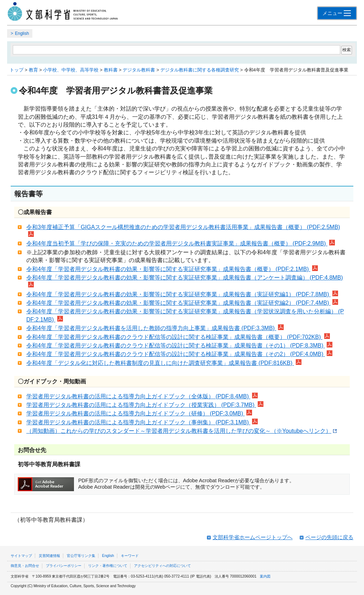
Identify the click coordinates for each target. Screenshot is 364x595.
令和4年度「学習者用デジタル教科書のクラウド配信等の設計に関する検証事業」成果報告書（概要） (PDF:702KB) (178, 337)
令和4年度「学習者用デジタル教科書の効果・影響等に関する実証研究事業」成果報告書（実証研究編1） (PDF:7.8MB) (182, 294)
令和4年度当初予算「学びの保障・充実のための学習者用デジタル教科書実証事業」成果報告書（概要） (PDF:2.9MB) (181, 243)
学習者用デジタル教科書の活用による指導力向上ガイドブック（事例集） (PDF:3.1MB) (142, 422)
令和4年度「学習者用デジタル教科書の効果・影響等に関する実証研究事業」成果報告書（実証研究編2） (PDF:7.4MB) (182, 303)
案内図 (265, 576)
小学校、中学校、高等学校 (71, 70)
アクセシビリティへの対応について (162, 566)
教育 (33, 70)
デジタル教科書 (139, 70)
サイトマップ (21, 556)
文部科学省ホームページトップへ (253, 537)
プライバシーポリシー (64, 566)
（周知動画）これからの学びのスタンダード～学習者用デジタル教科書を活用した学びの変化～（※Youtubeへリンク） (181, 431)
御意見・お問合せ (25, 566)
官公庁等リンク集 (81, 556)
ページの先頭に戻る (329, 537)
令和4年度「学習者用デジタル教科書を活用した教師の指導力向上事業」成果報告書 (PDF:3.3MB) (155, 328)
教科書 (111, 70)
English (22, 33)
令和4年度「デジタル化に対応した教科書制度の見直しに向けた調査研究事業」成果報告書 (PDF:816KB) (164, 363)
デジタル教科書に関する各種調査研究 (200, 70)
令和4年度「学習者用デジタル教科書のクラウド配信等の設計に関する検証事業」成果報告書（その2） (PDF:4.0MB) (179, 354)
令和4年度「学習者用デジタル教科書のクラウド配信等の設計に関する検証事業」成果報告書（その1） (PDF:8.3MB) (179, 346)
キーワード (130, 556)
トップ (17, 70)
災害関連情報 (49, 556)
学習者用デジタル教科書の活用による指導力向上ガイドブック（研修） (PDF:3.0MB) (139, 413)
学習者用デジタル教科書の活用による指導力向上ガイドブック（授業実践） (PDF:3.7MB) (145, 405)
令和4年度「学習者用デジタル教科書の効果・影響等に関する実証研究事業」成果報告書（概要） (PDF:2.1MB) (172, 269)
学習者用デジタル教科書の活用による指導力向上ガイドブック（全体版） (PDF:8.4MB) (142, 396)
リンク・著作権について (108, 566)
